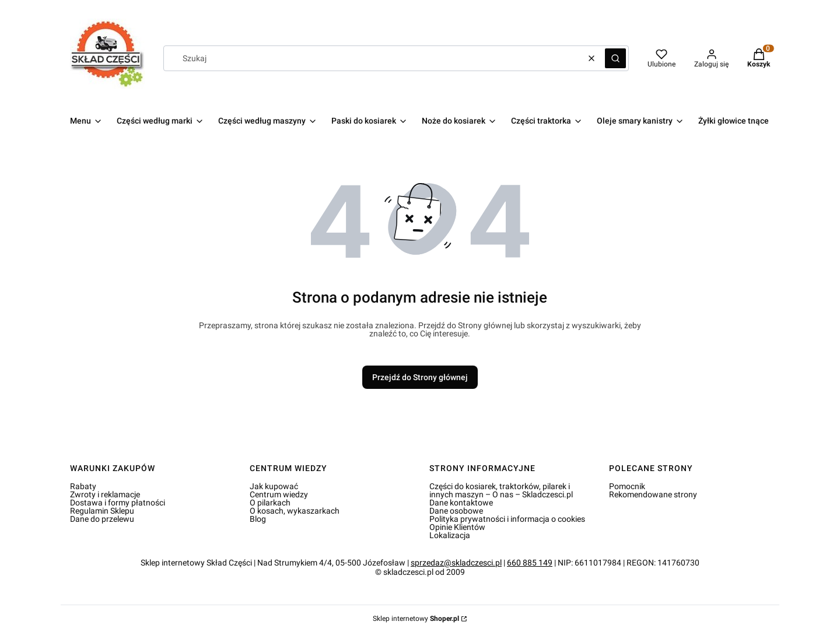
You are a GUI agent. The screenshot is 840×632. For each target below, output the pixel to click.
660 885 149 (530, 563)
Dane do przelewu (102, 519)
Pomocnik (627, 486)
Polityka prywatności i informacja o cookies (507, 519)
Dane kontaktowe (461, 503)
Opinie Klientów (457, 527)
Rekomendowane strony (653, 494)
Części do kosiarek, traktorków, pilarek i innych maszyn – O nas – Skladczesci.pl (501, 490)
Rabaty (83, 486)
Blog (258, 519)
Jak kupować (274, 486)
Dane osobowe (456, 511)
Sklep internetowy (416, 619)
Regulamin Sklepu (102, 511)
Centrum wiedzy (279, 494)
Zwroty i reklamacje (105, 494)
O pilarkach (270, 503)
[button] (615, 58)
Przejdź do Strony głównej (420, 377)
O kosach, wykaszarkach (295, 511)
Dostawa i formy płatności (118, 503)
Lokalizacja (450, 535)
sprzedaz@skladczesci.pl (456, 563)
